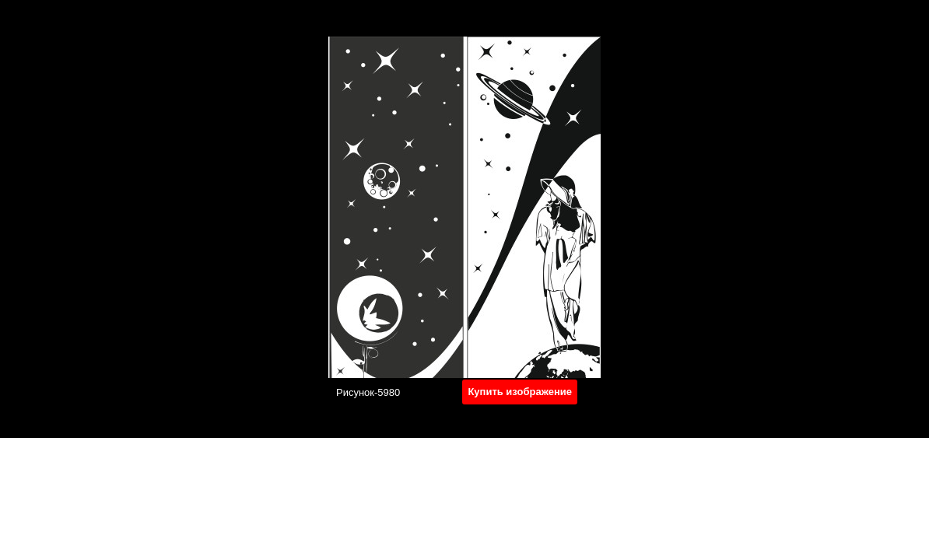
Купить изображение (520, 392)
